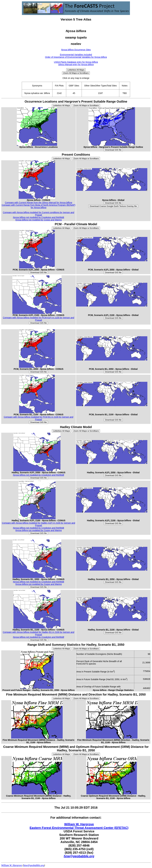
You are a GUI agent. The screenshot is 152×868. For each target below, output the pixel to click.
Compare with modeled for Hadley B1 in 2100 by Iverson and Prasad (39, 633)
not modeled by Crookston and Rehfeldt (39, 217)
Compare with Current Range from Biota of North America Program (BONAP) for (39, 206)
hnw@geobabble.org (79, 856)
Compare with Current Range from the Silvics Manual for (39, 203)
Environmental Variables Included (76, 55)
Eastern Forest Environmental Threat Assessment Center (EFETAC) (79, 828)
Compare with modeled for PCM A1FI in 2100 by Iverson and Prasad (38, 319)
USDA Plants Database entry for (76, 62)
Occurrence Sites (76, 50)
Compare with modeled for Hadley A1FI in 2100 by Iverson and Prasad (39, 524)
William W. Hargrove (79, 824)
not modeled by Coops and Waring (39, 220)
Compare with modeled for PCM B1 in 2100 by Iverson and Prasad (39, 418)
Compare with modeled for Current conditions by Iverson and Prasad (38, 214)
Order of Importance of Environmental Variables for (76, 57)
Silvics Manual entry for (76, 64)
